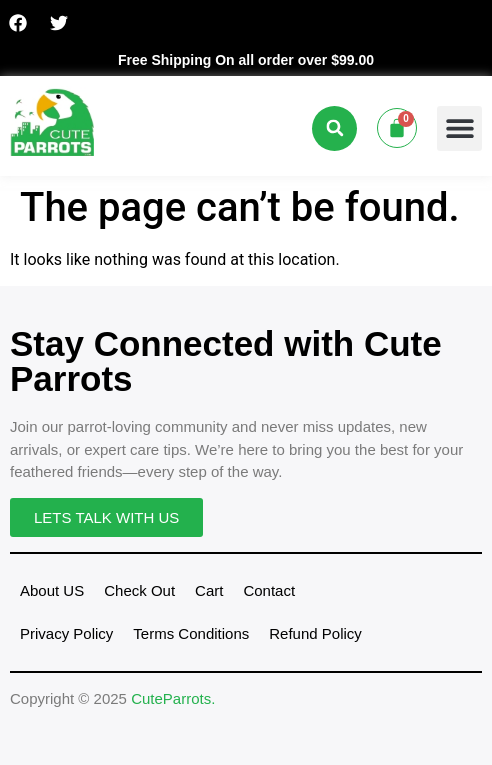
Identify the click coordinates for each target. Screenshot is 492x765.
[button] (334, 128)
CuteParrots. (173, 698)
